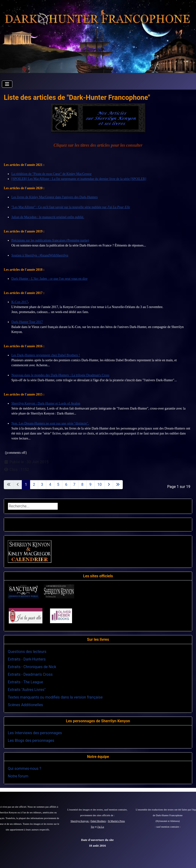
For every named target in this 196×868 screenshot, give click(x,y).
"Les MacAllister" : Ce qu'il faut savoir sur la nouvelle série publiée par (71, 207)
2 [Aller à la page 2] (34, 485)
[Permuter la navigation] (7, 84)
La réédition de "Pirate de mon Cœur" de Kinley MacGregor (51, 174)
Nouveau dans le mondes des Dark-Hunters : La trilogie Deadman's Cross (60, 375)
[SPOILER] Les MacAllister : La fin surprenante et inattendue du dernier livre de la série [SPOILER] (79, 179)
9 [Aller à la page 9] (90, 485)
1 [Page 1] (26, 485)
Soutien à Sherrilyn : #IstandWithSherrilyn (40, 255)
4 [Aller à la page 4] (50, 485)
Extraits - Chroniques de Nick (32, 667)
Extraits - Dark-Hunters (27, 659)
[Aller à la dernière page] (118, 485)
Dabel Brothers (98, 821)
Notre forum (18, 776)
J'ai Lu (101, 827)
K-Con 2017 (20, 302)
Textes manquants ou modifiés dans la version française (55, 697)
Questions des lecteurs (27, 652)
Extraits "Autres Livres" (27, 690)
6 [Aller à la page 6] (66, 485)
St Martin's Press (116, 821)
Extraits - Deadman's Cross (30, 674)
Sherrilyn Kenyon (80, 821)
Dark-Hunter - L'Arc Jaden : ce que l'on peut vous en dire (49, 279)
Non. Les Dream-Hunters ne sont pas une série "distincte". (50, 423)
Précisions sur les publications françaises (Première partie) (50, 240)
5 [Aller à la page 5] (58, 485)
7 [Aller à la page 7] (74, 485)
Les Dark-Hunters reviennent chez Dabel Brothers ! (46, 355)
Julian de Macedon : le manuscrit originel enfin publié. (48, 217)
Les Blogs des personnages (31, 740)
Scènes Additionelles (25, 705)
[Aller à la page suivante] (109, 485)
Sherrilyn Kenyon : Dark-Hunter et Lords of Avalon (46, 403)
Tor (93, 827)
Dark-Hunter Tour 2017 (27, 322)
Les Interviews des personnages (35, 733)
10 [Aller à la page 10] (100, 485)
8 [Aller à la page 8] (82, 485)
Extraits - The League (25, 682)
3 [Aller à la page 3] (42, 485)
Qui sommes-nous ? (25, 769)
